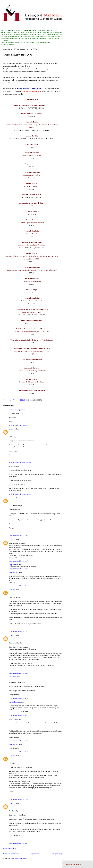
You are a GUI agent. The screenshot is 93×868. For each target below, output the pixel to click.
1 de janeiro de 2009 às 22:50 (19, 799)
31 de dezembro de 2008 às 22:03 (20, 494)
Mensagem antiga (57, 854)
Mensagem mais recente (11, 854)
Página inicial (35, 854)
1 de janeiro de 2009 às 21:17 (19, 741)
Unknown (12, 429)
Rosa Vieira (13, 677)
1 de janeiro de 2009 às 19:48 (19, 715)
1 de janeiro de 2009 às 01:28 (19, 536)
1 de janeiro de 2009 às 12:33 (19, 569)
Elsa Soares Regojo (15, 410)
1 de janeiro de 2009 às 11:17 (19, 561)
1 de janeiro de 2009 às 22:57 (19, 843)
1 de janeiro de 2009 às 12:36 (19, 586)
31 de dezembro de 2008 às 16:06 (20, 463)
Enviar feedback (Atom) (19, 858)
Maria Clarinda (14, 702)
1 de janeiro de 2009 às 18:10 (19, 698)
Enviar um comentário (11, 848)
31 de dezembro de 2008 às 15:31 (20, 425)
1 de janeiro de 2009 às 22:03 (19, 752)
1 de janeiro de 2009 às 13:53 (19, 673)
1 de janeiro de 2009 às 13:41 (19, 631)
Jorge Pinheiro (14, 565)
